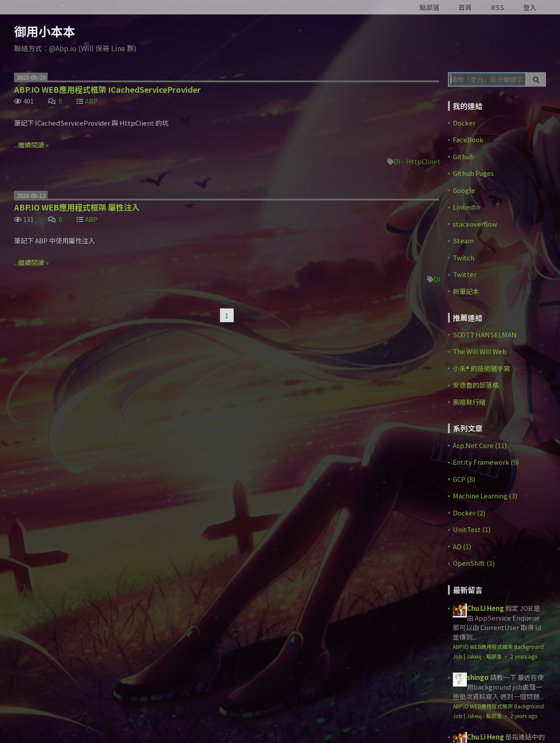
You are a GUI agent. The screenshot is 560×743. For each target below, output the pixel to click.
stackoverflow (475, 224)
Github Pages (473, 173)
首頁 (465, 7)
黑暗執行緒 (469, 402)
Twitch (464, 258)
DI (397, 161)
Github (464, 156)
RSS (497, 7)
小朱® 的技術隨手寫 (481, 368)
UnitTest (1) (472, 529)
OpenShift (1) (474, 563)
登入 (530, 7)
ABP (91, 101)
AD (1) (462, 546)
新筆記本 (466, 291)
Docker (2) (469, 513)
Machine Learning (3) (485, 496)
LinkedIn (466, 207)
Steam (463, 240)
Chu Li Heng (485, 608)
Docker (464, 123)
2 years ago (524, 656)
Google (464, 190)
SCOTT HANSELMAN (485, 335)
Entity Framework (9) (486, 462)
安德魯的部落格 (476, 385)
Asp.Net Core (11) (480, 445)
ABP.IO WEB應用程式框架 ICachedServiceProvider (107, 89)
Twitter (465, 274)
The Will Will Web (480, 351)
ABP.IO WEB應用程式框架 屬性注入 (77, 207)
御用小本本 (45, 31)
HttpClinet (423, 161)
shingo (478, 677)
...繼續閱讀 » (31, 145)
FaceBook (468, 139)
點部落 (429, 7)
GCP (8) (464, 479)
